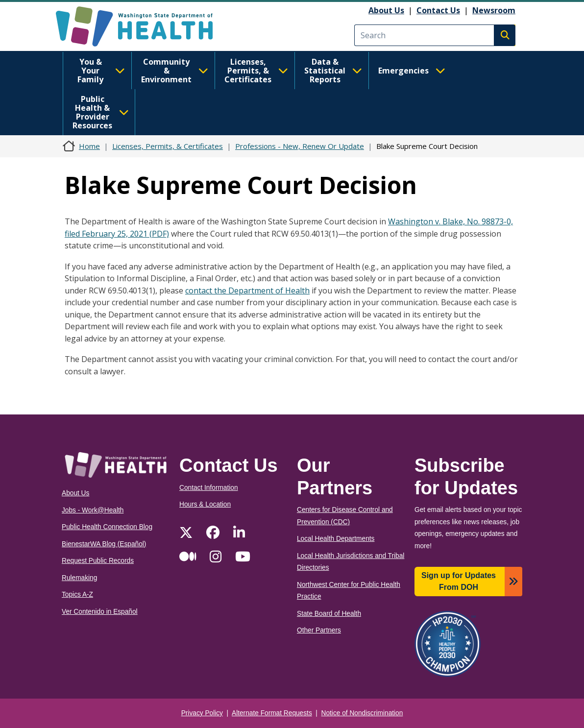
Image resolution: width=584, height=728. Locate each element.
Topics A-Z (77, 595)
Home (89, 146)
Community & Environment (175, 71)
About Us (386, 10)
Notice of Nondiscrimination (362, 713)
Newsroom (494, 10)
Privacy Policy (202, 713)
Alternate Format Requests (272, 713)
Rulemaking (79, 578)
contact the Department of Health (247, 291)
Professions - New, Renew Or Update (300, 146)
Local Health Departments (336, 539)
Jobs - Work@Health (93, 510)
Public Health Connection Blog (107, 527)
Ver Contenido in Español (100, 612)
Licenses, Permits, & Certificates (256, 71)
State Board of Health (329, 614)
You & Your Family (101, 71)
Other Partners (319, 630)
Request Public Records (98, 561)
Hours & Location (205, 504)
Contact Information (209, 488)
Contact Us (438, 10)
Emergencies (412, 71)
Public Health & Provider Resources (101, 112)
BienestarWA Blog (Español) (104, 544)
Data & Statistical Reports (333, 71)
